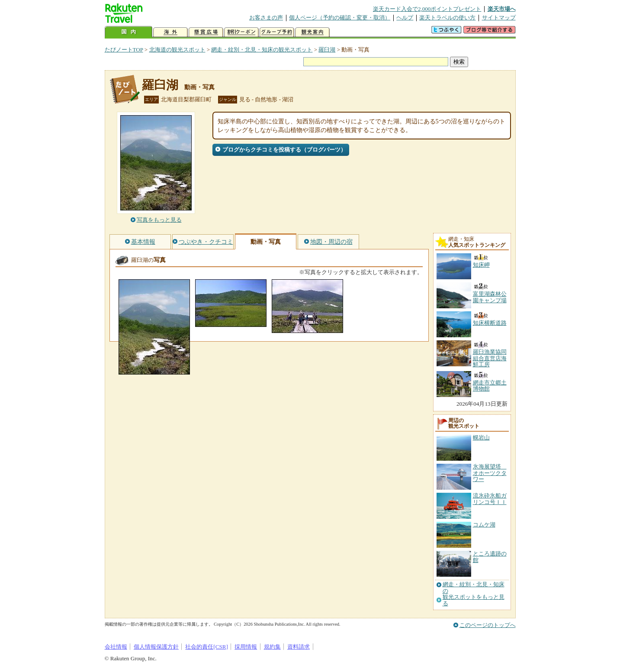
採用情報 (246, 647)
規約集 (272, 647)
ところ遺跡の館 (490, 557)
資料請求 (299, 647)
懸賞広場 (206, 32)
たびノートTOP (124, 50)
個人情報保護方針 (156, 647)
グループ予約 (277, 32)
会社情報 (116, 647)
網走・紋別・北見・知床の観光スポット (262, 50)
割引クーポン (241, 32)
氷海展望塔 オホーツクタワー (490, 473)
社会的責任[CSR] (207, 647)
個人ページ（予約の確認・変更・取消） (340, 18)
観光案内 (312, 32)
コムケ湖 (484, 525)
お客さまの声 (266, 18)
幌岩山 (481, 438)
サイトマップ (499, 18)
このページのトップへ (488, 625)
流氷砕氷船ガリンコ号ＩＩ (490, 499)
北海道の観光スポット (177, 50)
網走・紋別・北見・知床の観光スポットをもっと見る (474, 594)
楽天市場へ (502, 9)
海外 (170, 32)
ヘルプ (405, 18)
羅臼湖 (327, 50)
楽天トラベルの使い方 (447, 18)
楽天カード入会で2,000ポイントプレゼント (427, 9)
